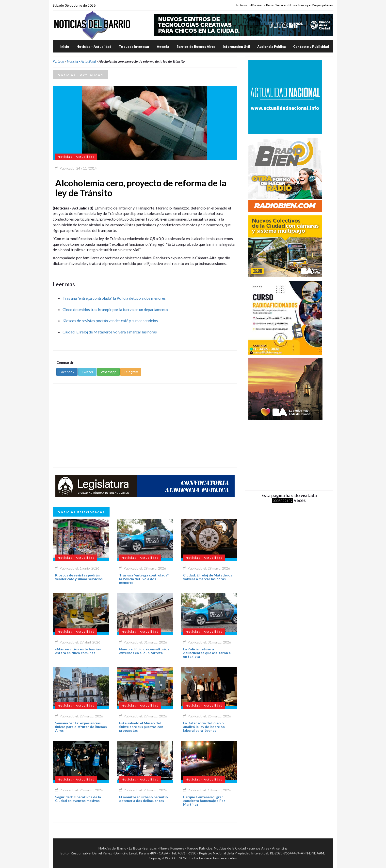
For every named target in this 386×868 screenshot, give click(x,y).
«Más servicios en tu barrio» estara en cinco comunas (78, 651)
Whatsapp (108, 372)
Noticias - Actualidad (81, 61)
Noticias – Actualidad (94, 47)
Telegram (131, 372)
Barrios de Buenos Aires (196, 47)
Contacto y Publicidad (311, 47)
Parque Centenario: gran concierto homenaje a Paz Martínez (204, 801)
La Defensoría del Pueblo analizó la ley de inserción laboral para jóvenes (204, 727)
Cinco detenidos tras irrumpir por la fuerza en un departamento (115, 309)
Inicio (65, 47)
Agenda (163, 47)
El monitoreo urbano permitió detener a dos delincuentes (144, 799)
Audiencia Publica (272, 47)
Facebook (67, 372)
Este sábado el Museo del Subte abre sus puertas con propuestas (141, 727)
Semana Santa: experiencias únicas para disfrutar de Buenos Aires (81, 727)
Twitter (87, 372)
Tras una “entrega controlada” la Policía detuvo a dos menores (114, 298)
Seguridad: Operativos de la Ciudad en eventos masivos (78, 799)
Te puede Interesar (134, 47)
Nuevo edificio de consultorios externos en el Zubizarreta (144, 651)
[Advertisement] (145, 426)
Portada (58, 61)
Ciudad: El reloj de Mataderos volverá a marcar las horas (110, 332)
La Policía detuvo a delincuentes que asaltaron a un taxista (207, 653)
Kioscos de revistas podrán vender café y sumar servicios (110, 321)
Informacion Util (236, 47)
